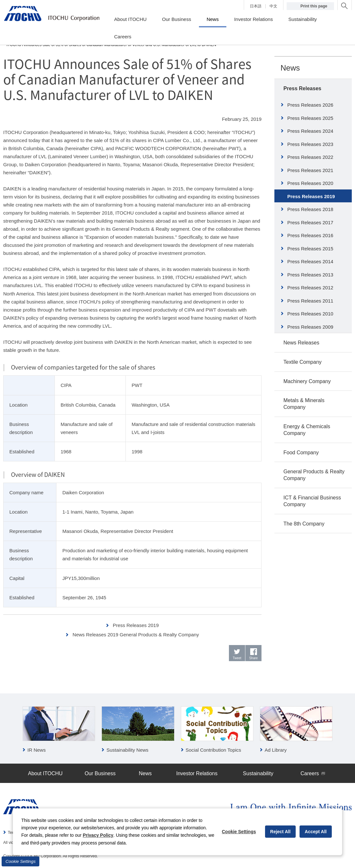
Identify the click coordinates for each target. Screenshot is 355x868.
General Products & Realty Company (314, 475)
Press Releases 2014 (310, 261)
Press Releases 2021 (310, 170)
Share (254, 658)
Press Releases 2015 (310, 249)
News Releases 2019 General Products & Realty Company (136, 635)
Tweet (237, 658)
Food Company (301, 453)
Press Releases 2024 (310, 131)
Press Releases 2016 (310, 235)
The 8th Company (304, 524)
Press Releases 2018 (310, 209)
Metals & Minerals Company (304, 404)
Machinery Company (307, 381)
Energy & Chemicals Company (307, 430)
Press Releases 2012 (310, 288)
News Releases (301, 343)
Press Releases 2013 (310, 275)
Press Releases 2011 (310, 301)
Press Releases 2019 (136, 625)
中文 (273, 6)
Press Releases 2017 (310, 222)
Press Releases (302, 88)
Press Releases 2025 (310, 118)
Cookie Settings (20, 861)
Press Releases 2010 (310, 314)
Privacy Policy (98, 835)
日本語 (256, 6)
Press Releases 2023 (310, 144)
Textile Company (302, 362)
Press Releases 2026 (310, 105)
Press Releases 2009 (310, 327)
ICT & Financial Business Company (312, 501)
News (290, 68)
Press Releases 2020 (310, 183)
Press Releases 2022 (310, 157)
